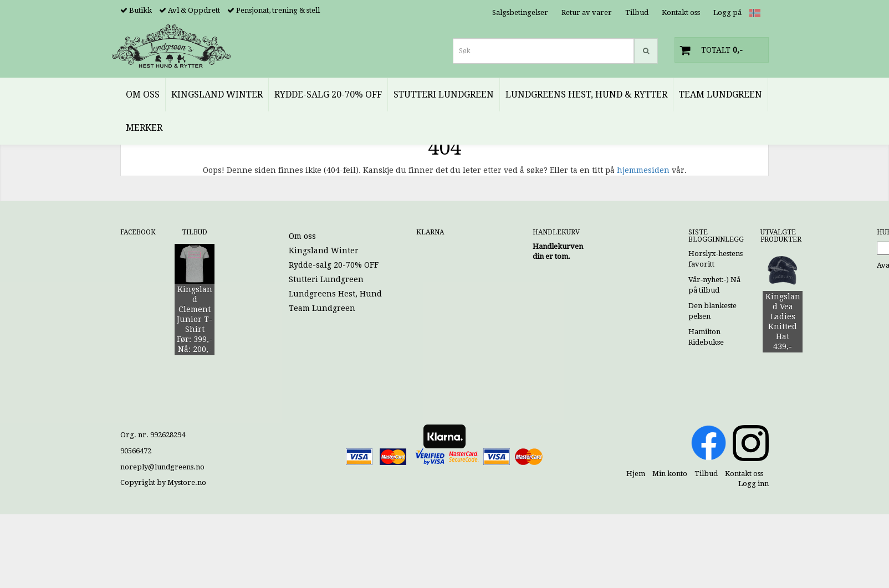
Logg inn (753, 484)
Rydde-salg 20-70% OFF (334, 265)
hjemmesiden (643, 170)
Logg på (727, 12)
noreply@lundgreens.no (162, 467)
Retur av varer (587, 12)
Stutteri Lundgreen (326, 279)
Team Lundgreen (322, 308)
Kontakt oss (681, 12)
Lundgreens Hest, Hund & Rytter (352, 294)
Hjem (636, 474)
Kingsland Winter (324, 250)
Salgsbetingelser (520, 12)
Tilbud (637, 12)
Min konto (670, 474)
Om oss (302, 236)
